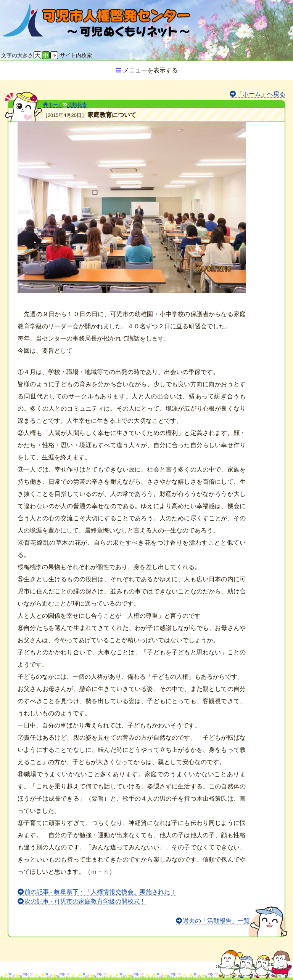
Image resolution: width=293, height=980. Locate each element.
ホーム (53, 105)
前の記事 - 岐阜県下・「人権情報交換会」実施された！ (100, 892)
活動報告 (77, 105)
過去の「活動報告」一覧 (216, 921)
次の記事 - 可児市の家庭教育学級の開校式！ (85, 901)
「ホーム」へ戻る (261, 94)
